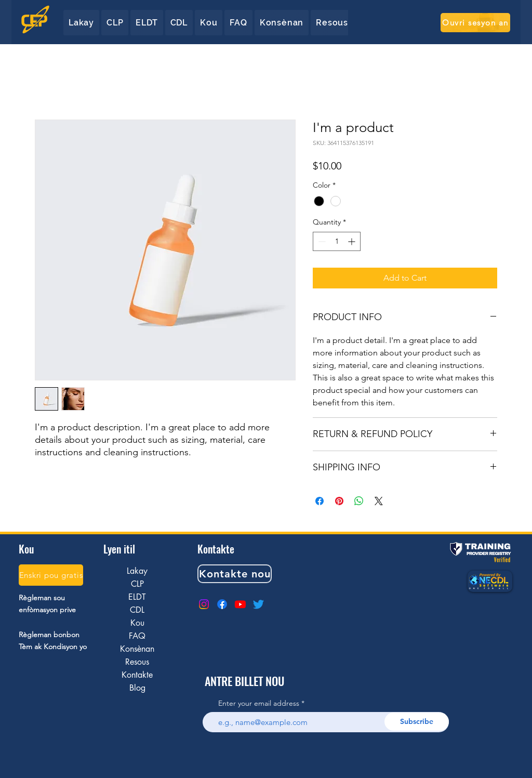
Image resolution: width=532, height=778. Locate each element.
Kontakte (137, 675)
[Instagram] (204, 604)
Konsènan (137, 649)
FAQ (137, 636)
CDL (137, 610)
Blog (137, 688)
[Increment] (353, 241)
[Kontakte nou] (235, 574)
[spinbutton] (337, 241)
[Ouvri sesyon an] (475, 23)
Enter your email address (259, 703)
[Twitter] (258, 604)
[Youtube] (240, 604)
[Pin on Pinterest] (339, 501)
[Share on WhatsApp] (359, 501)
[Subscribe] (417, 722)
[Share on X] (379, 501)
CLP (137, 584)
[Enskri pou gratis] (51, 575)
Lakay (137, 571)
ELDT (137, 597)
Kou (137, 623)
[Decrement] (321, 241)
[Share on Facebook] (320, 501)
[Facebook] (222, 604)
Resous (137, 662)
